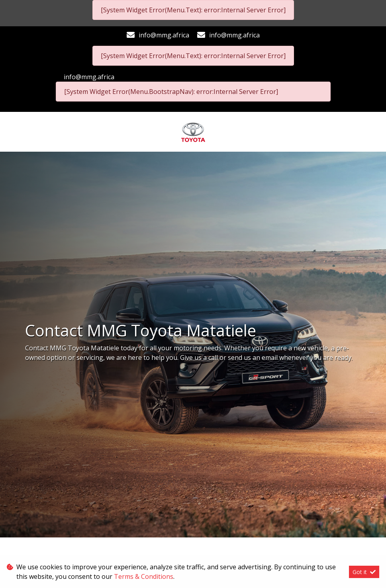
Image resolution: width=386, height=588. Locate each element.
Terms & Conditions (144, 576)
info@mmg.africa (164, 35)
